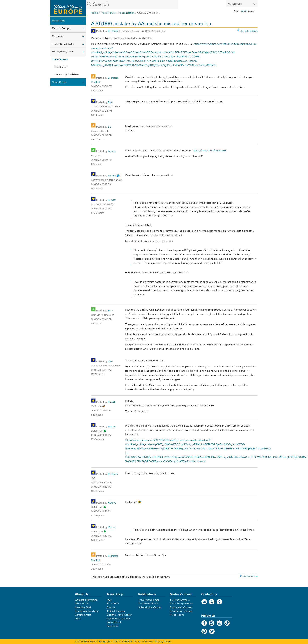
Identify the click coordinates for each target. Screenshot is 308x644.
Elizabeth (113, 31)
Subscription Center (150, 607)
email (204, 602)
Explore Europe (61, 28)
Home (95, 13)
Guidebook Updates (119, 619)
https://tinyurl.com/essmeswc (210, 150)
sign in (244, 11)
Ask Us (111, 607)
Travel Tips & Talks (63, 44)
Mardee (112, 427)
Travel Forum (108, 13)
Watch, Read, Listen (63, 52)
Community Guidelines (67, 74)
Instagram (212, 623)
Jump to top (250, 576)
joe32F (112, 200)
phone (212, 602)
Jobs (78, 619)
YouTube (219, 623)
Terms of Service (143, 642)
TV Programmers (180, 600)
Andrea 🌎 (114, 176)
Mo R (111, 311)
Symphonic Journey (181, 611)
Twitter (212, 631)
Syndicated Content (181, 607)
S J (110, 127)
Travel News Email (149, 600)
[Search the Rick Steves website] (132, 4)
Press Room (177, 615)
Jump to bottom (249, 31)
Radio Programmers (181, 604)
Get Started (61, 67)
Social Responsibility (87, 611)
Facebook (204, 623)
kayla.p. (112, 151)
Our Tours (58, 36)
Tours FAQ (113, 604)
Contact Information (86, 600)
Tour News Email (148, 604)
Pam (110, 102)
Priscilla (112, 402)
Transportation (127, 13)
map (219, 602)
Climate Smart (83, 615)
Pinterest (204, 631)
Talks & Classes (116, 611)
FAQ (109, 600)
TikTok (227, 623)
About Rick (58, 21)
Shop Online (59, 82)
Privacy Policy (163, 642)
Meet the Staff (83, 607)
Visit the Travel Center (119, 615)
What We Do (82, 604)
